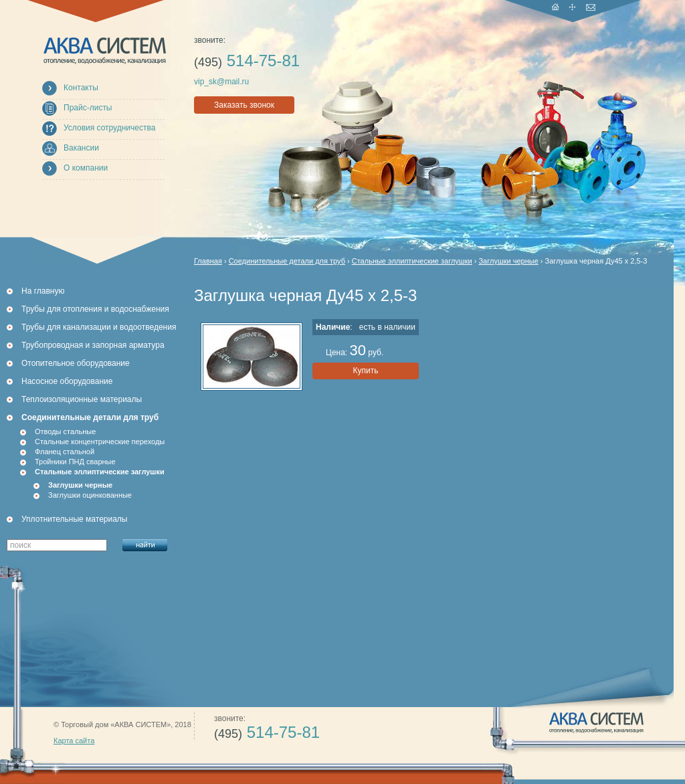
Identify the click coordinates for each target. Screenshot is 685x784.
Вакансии (81, 148)
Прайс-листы (88, 108)
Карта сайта (74, 741)
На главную (43, 291)
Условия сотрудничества (109, 128)
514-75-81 (247, 61)
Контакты (81, 88)
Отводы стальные (65, 431)
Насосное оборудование (67, 381)
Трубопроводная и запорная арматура (93, 345)
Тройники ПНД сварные (75, 462)
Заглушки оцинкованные (90, 495)
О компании (86, 168)
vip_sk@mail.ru (221, 82)
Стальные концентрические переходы (100, 442)
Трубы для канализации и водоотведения (99, 327)
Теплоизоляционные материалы (82, 399)
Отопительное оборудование (76, 363)
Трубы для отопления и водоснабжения (95, 309)
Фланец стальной (65, 452)
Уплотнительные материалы (74, 519)
